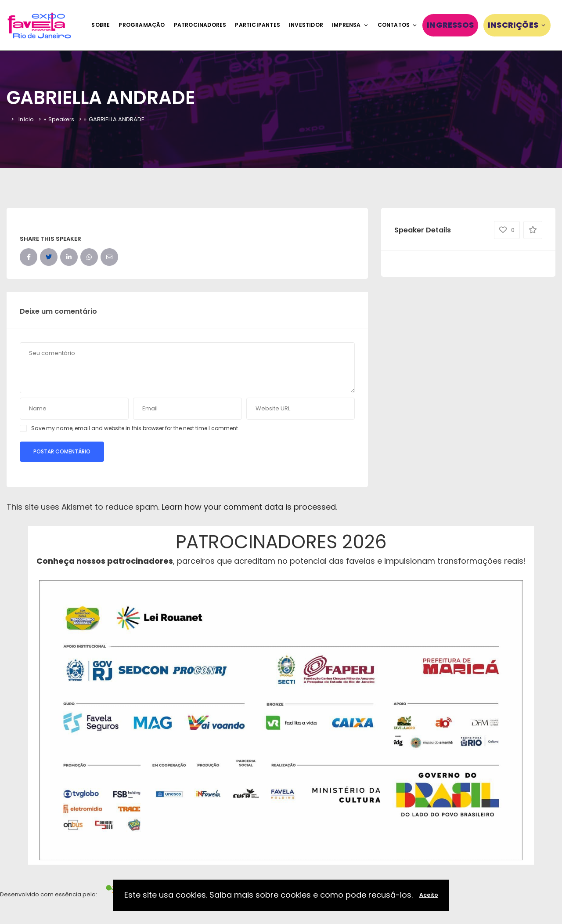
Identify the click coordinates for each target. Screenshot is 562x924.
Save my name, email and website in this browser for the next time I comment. (135, 428)
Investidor (306, 25)
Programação (142, 25)
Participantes (258, 25)
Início (26, 119)
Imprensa (350, 25)
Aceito (429, 895)
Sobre (101, 25)
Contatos (398, 25)
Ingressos (450, 25)
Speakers (62, 119)
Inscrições (517, 25)
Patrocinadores (200, 25)
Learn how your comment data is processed (249, 507)
